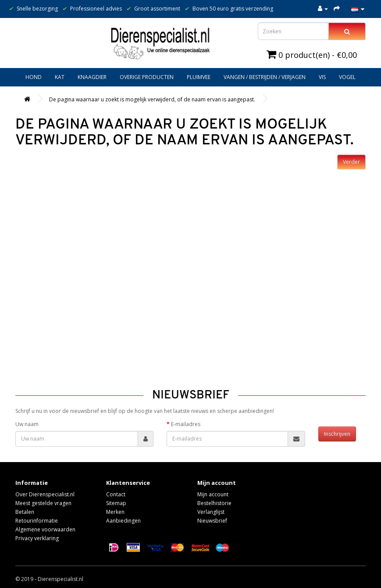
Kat (60, 77)
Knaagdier (92, 77)
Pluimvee (199, 77)
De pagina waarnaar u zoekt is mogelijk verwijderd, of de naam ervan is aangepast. (152, 99)
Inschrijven (337, 434)
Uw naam (27, 424)
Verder (351, 162)
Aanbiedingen (123, 521)
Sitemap (116, 503)
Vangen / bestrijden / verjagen (265, 77)
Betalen (25, 512)
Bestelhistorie (214, 503)
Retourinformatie (37, 521)
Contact (116, 494)
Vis (322, 77)
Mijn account (213, 494)
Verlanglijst (211, 512)
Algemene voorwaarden (45, 529)
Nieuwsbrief (212, 521)
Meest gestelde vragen (43, 503)
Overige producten (147, 77)
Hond (34, 77)
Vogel (347, 77)
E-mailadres (186, 424)
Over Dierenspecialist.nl (45, 494)
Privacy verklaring (37, 538)
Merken (115, 512)
